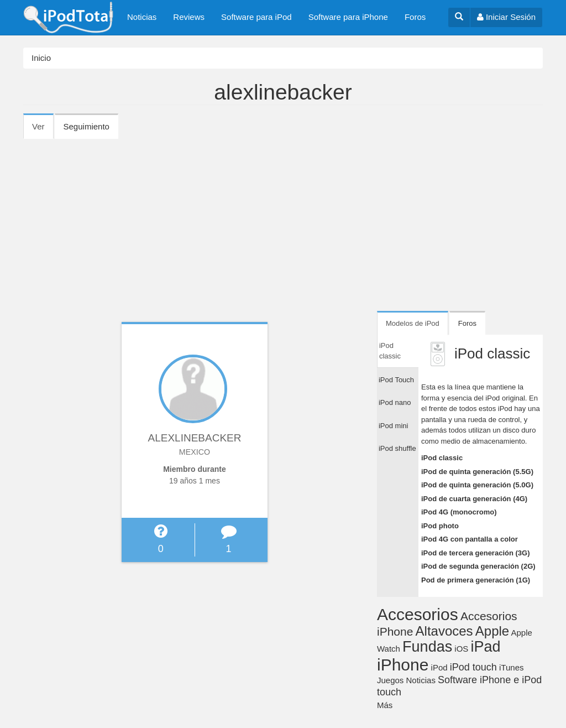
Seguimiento (87, 126)
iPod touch (473, 667)
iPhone (403, 665)
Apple (492, 631)
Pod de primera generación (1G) (476, 580)
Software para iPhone (348, 17)
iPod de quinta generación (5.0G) (477, 485)
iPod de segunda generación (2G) (478, 566)
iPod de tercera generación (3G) (476, 553)
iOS (461, 649)
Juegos (390, 680)
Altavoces (444, 631)
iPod (439, 667)
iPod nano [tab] (395, 402)
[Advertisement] (283, 221)
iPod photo (440, 526)
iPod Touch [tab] (396, 380)
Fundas (427, 647)
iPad (486, 647)
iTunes (511, 667)
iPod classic (442, 458)
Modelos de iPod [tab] (413, 323)
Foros (415, 17)
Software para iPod (256, 17)
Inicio (41, 58)
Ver (43, 130)
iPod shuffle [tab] (397, 448)
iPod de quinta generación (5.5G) (477, 472)
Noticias (142, 17)
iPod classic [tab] (390, 351)
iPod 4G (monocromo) (459, 512)
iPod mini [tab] (393, 426)
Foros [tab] (467, 323)
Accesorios (418, 614)
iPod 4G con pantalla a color (470, 539)
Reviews (189, 17)
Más (385, 705)
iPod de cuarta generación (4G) (474, 499)
